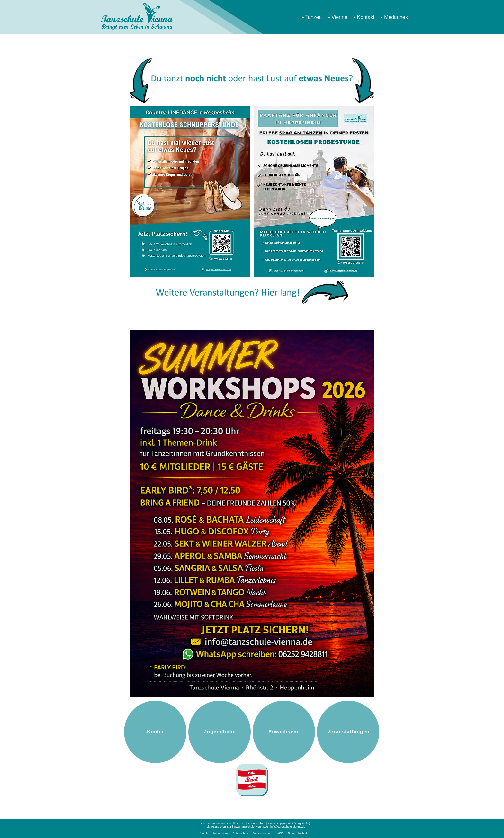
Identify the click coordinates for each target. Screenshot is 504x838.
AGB (280, 833)
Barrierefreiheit (297, 833)
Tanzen (314, 17)
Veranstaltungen (348, 731)
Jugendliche (220, 731)
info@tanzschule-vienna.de (288, 827)
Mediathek (396, 17)
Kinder (156, 731)
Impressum (221, 833)
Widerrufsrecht (263, 833)
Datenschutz (240, 833)
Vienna (339, 17)
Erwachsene (284, 731)
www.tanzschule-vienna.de (251, 827)
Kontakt (366, 17)
